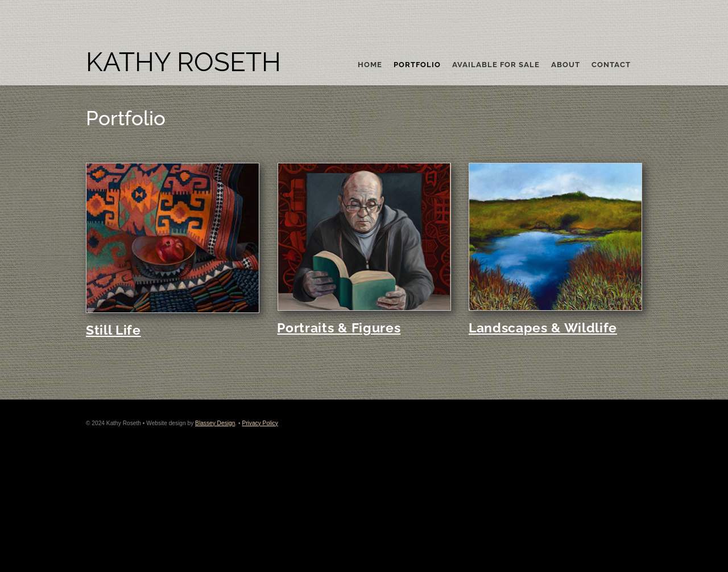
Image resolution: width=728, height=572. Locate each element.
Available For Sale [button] (496, 65)
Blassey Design (215, 423)
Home (370, 65)
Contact (611, 65)
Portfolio (417, 65)
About (566, 65)
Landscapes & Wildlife (543, 328)
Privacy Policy (260, 423)
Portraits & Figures (339, 328)
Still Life (113, 330)
